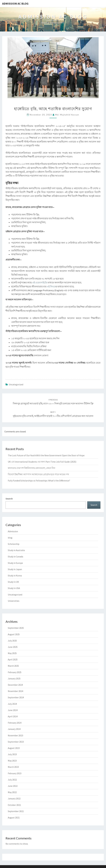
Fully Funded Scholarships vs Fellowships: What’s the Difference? (39, 481)
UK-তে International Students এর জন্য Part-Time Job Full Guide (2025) (42, 462)
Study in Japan (15, 569)
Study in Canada (15, 556)
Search (9, 499)
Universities (14, 601)
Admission (13, 531)
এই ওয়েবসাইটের (40, 282)
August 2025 (14, 634)
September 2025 (16, 628)
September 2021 (16, 811)
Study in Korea (15, 576)
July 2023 (12, 754)
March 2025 (13, 666)
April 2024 (13, 716)
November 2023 (15, 735)
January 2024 (14, 729)
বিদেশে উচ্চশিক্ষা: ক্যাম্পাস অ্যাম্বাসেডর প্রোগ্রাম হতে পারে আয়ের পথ (38, 474)
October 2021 (14, 805)
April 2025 (13, 659)
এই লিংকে (51, 286)
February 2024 (15, 723)
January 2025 (14, 678)
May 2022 (12, 792)
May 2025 (12, 653)
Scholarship (14, 544)
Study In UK (13, 582)
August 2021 (14, 818)
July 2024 (12, 704)
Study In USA (14, 588)
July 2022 (12, 780)
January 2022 (14, 798)
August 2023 (14, 748)
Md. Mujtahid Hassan (67, 115)
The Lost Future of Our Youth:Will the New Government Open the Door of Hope (46, 455)
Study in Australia (16, 550)
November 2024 (15, 691)
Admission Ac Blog (15, 4)
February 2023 (15, 773)
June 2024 (13, 710)
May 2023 (12, 761)
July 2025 (12, 641)
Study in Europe (15, 563)
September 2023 (16, 742)
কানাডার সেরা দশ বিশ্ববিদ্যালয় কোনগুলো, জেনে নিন (32, 468)
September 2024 (16, 697)
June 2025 (13, 647)
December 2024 (15, 685)
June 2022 (13, 786)
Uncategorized (16, 384)
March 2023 (13, 767)
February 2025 (15, 672)
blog (10, 538)
